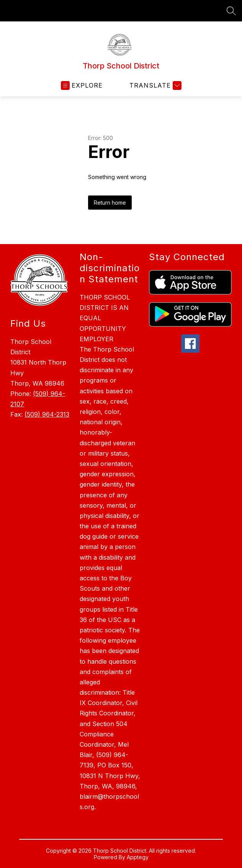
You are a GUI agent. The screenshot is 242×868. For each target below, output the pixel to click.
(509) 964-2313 (47, 414)
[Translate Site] (155, 85)
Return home (110, 203)
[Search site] (231, 11)
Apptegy (138, 857)
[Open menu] (82, 85)
